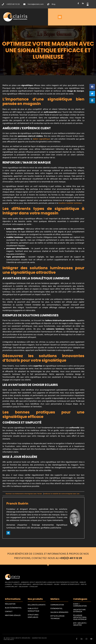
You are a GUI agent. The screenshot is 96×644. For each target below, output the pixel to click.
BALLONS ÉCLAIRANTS (37, 605)
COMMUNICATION (57, 605)
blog (44, 638)
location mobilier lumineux (70, 203)
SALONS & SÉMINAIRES (59, 612)
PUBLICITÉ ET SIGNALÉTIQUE (33, 610)
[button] (60, 17)
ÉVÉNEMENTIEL (56, 608)
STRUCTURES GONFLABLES (33, 616)
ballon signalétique (41, 139)
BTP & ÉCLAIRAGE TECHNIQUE (57, 617)
